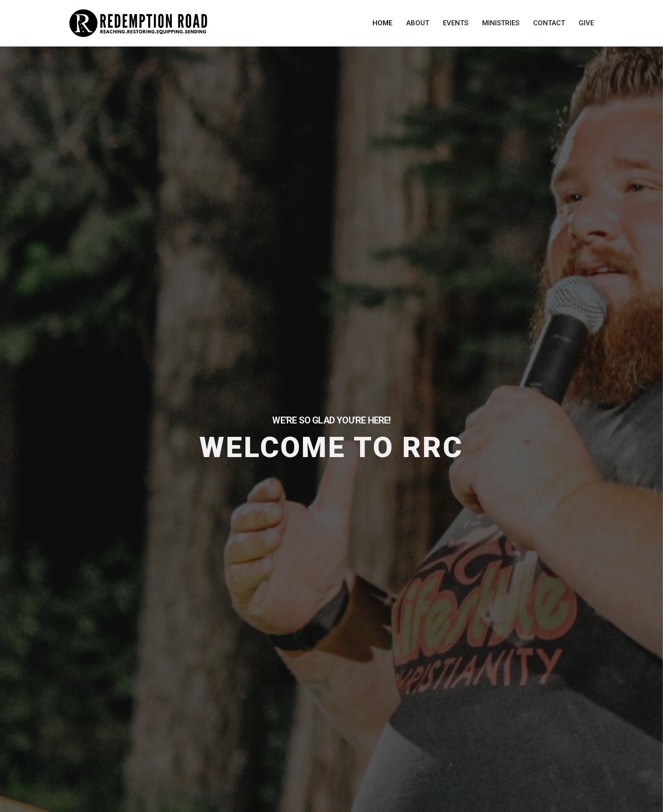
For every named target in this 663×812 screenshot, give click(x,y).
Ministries (501, 23)
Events (456, 23)
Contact (549, 23)
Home (382, 23)
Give (586, 23)
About (418, 23)
